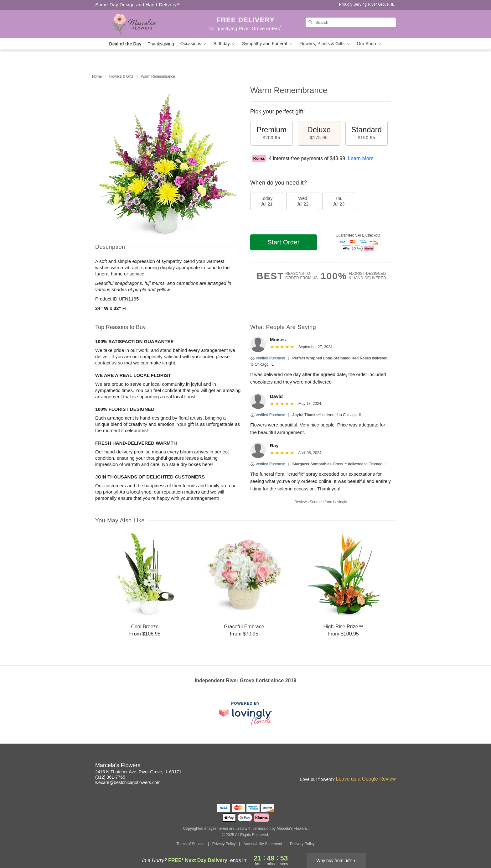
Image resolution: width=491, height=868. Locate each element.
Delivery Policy (302, 844)
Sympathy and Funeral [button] (268, 44)
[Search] (351, 22)
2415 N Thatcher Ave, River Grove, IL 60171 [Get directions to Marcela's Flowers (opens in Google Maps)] (138, 772)
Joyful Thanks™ (307, 415)
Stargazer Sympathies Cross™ (320, 464)
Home (97, 76)
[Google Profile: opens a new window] (391, 766)
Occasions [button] (194, 44)
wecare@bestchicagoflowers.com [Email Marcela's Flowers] (128, 782)
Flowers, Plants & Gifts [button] (325, 44)
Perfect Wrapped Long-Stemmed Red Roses (332, 358)
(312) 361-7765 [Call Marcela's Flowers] (110, 777)
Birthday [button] (225, 44)
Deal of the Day (125, 44)
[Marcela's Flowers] (140, 24)
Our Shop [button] (370, 44)
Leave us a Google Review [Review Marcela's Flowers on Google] (366, 779)
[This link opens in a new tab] (246, 714)
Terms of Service (190, 844)
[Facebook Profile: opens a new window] (378, 766)
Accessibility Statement (263, 844)
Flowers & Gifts (121, 76)
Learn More (361, 158)
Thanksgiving (161, 44)
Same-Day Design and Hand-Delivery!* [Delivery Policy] (138, 5)
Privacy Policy (224, 844)
